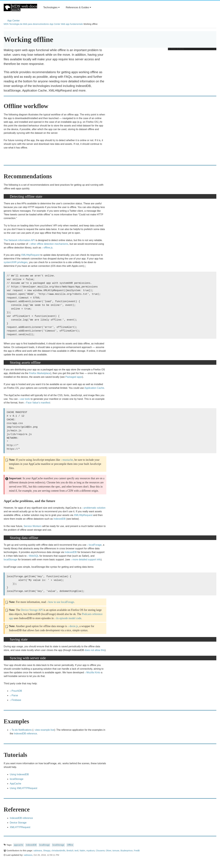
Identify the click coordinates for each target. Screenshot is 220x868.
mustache (68, 460)
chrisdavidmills (58, 851)
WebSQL (34, 556)
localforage (45, 845)
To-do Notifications (22, 730)
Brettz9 (70, 851)
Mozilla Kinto (93, 672)
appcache (19, 845)
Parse (15, 695)
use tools (25, 399)
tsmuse (116, 851)
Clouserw (100, 851)
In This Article (191, 49)
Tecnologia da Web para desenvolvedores (29, 24)
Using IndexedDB (19, 774)
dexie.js (74, 626)
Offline (70, 845)
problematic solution (95, 508)
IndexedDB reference (25, 734)
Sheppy (47, 851)
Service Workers (33, 526)
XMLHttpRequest (30, 255)
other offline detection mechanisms (49, 244)
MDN (6, 24)
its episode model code (69, 618)
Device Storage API (32, 610)
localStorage (10, 560)
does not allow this (95, 650)
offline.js (48, 248)
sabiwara (38, 851)
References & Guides (78, 7)
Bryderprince (127, 851)
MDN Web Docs (20, 7)
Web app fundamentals (72, 24)
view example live (45, 730)
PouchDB (17, 691)
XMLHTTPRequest (20, 827)
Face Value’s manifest (38, 403)
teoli (77, 851)
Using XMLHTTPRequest (24, 788)
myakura (90, 851)
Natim (82, 851)
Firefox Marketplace (40, 373)
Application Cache (94, 388)
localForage (95, 545)
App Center (14, 21)
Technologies (51, 7)
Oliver (108, 851)
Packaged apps (74, 377)
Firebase (16, 700)
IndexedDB (60, 519)
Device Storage (18, 823)
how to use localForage (61, 602)
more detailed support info (87, 560)
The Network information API (19, 240)
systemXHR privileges (16, 262)
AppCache (16, 784)
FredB (137, 851)
